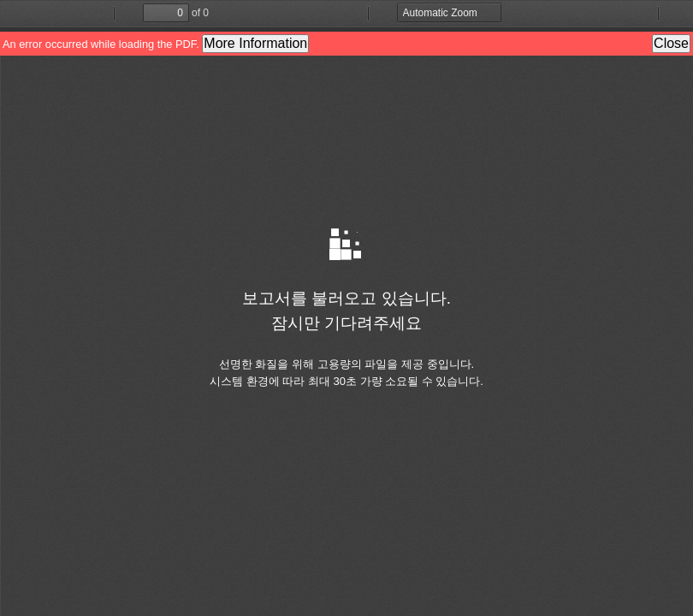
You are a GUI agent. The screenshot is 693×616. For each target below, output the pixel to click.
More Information (255, 43)
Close (671, 43)
